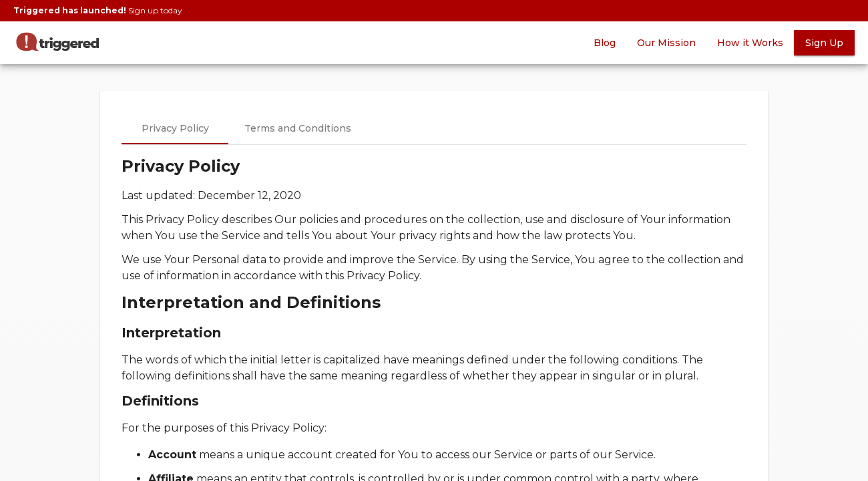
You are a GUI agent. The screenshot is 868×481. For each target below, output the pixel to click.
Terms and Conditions (298, 128)
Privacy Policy (175, 128)
